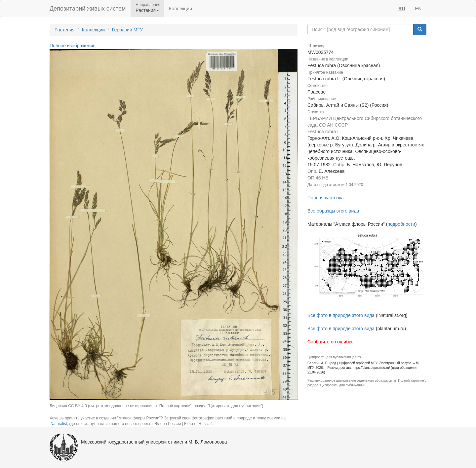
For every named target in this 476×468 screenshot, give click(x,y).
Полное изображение (73, 46)
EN (418, 9)
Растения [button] (147, 10)
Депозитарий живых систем (88, 9)
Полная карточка (326, 198)
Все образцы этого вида (333, 211)
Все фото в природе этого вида (341, 315)
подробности (401, 224)
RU (402, 9)
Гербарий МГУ (127, 30)
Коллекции (180, 9)
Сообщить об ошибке (330, 342)
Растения (65, 30)
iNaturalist (58, 424)
